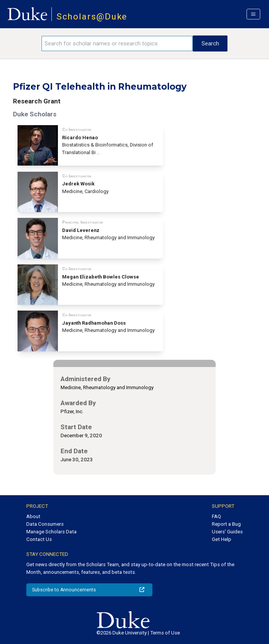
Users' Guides (227, 532)
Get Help (222, 539)
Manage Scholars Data (51, 532)
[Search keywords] (117, 43)
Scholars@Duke (92, 17)
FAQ (216, 516)
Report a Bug (226, 524)
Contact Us (39, 539)
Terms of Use (165, 633)
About (33, 516)
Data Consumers (45, 524)
